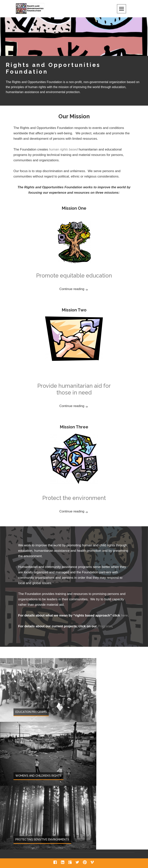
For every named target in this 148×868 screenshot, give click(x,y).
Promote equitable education (74, 276)
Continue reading (82, 289)
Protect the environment (74, 498)
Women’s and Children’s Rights (38, 776)
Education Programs (31, 712)
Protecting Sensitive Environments (42, 839)
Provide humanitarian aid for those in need (74, 389)
